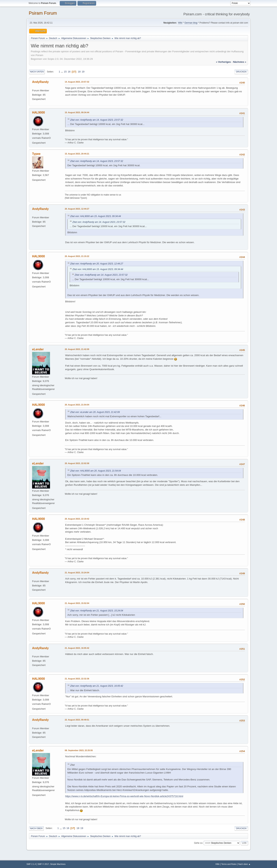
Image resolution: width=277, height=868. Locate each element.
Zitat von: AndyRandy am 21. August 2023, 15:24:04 (97, 611)
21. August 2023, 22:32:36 (77, 679)
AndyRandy (40, 82)
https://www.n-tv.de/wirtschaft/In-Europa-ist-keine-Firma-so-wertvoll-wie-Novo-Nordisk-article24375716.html (124, 796)
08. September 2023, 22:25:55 (79, 750)
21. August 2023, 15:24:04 (77, 573)
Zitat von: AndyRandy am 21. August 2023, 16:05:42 (97, 686)
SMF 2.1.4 (31, 864)
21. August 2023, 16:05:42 (77, 648)
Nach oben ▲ (244, 864)
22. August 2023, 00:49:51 (77, 720)
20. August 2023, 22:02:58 (77, 463)
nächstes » (240, 62)
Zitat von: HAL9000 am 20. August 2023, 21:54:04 (96, 471)
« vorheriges (223, 62)
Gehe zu (198, 843)
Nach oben (36, 828)
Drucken (241, 72)
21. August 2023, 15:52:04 (77, 603)
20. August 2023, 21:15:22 (77, 256)
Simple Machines (58, 864)
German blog (191, 23)
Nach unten (37, 72)
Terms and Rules (229, 864)
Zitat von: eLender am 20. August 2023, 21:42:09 (95, 412)
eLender (38, 349)
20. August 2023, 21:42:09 (77, 349)
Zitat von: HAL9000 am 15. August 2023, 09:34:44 (96, 216)
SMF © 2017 (43, 864)
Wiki (180, 23)
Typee (36, 154)
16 (69, 72)
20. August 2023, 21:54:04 (77, 405)
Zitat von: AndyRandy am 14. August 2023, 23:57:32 (97, 120)
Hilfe (217, 864)
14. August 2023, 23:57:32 (77, 82)
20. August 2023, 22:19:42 (77, 519)
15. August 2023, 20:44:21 (77, 154)
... (62, 72)
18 (79, 72)
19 (83, 72)
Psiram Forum (43, 13)
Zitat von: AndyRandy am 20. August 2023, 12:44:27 (97, 264)
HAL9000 (38, 113)
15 (65, 72)
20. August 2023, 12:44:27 (77, 209)
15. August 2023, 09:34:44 (77, 112)
